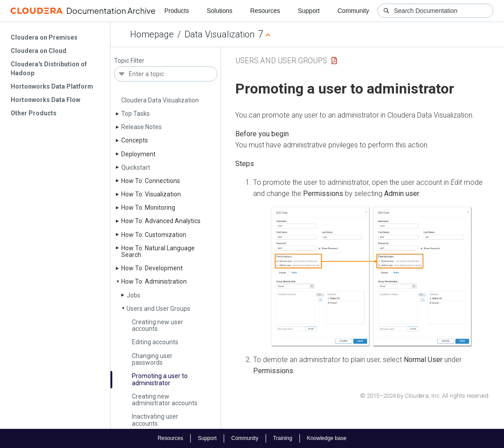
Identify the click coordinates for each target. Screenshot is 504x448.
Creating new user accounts (158, 325)
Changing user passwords (152, 359)
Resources (265, 11)
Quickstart (136, 167)
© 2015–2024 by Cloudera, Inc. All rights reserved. (425, 396)
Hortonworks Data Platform (52, 86)
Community (354, 11)
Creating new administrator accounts (165, 400)
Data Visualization (219, 34)
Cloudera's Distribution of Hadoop (49, 69)
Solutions (220, 11)
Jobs (133, 295)
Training (283, 438)
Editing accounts (155, 342)
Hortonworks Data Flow (45, 100)
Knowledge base (327, 438)
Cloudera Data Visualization (160, 100)
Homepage (152, 34)
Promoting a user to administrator (160, 379)
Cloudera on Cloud (39, 51)
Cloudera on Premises (44, 37)
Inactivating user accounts (155, 420)
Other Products (34, 113)
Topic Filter (129, 61)
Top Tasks (135, 114)
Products (177, 11)
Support (309, 11)
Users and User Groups (158, 309)
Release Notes (141, 127)
